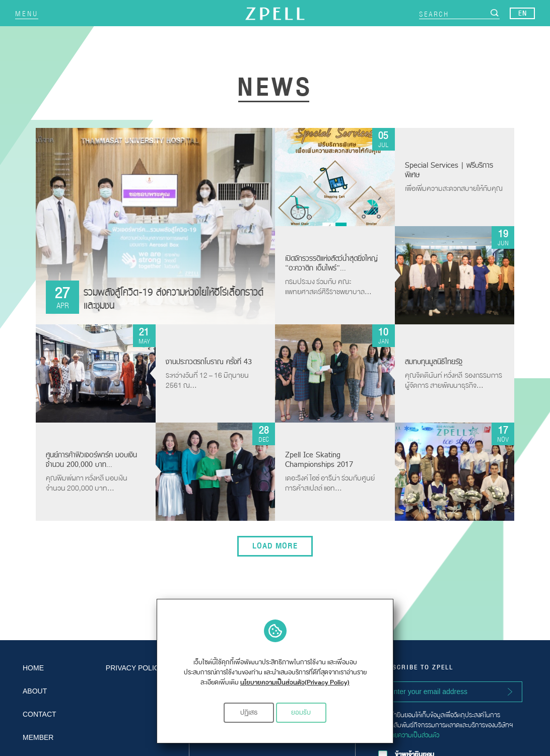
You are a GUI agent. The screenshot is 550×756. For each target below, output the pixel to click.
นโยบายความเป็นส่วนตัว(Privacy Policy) (295, 682)
